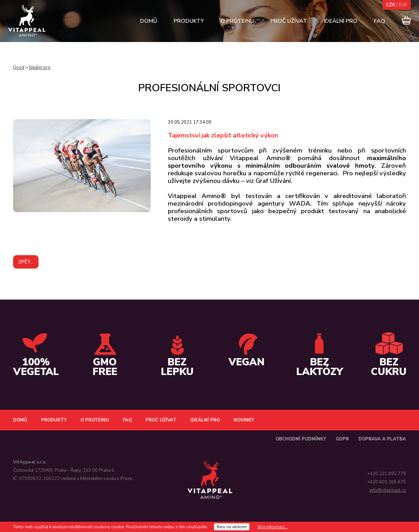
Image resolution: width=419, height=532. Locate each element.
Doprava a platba (382, 439)
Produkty (189, 21)
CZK (391, 5)
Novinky (244, 420)
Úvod (19, 67)
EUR (403, 5)
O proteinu (237, 21)
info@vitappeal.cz (388, 490)
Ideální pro (341, 21)
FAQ (380, 21)
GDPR (342, 439)
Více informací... (272, 527)
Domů (149, 21)
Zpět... (26, 262)
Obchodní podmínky (301, 439)
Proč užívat (289, 21)
